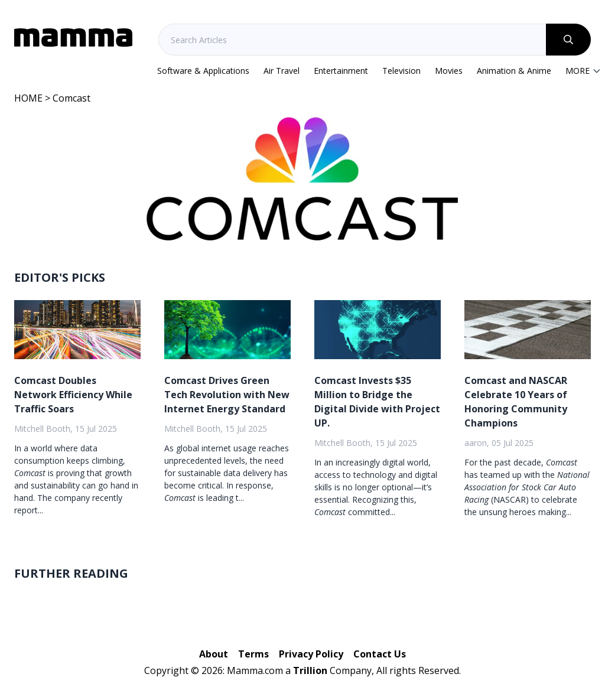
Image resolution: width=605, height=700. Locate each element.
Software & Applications (203, 71)
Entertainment (341, 71)
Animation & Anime (514, 71)
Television (401, 71)
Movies (449, 71)
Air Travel (282, 71)
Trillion (310, 670)
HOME (28, 98)
